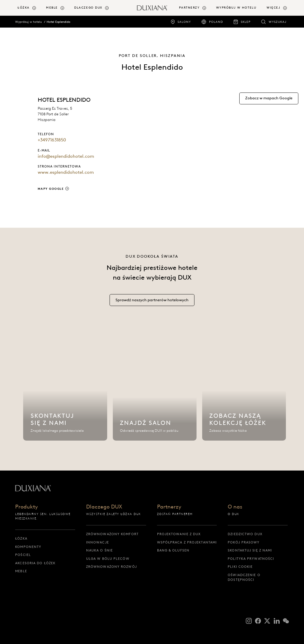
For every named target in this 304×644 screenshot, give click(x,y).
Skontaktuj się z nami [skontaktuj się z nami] (250, 550)
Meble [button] (52, 8)
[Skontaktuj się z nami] (65, 392)
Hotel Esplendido (58, 22)
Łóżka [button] (24, 8)
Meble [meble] (21, 571)
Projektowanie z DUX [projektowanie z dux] (179, 534)
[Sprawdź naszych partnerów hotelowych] (152, 304)
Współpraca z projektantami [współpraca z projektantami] (187, 542)
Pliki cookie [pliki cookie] (240, 567)
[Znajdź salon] (155, 392)
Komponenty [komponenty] (28, 547)
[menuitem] (29, 8)
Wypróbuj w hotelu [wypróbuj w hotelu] (236, 8)
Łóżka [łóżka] (21, 538)
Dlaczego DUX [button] (88, 8)
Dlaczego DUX (104, 507)
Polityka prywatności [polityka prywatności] (251, 559)
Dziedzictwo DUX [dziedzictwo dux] (245, 534)
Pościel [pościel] (23, 555)
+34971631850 (52, 140)
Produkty (27, 507)
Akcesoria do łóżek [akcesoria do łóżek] (35, 563)
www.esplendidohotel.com (66, 172)
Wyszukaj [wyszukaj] (278, 22)
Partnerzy (169, 507)
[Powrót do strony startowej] (152, 8)
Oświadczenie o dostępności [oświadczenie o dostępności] (244, 577)
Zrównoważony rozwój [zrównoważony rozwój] (111, 567)
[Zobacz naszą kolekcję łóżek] (244, 392)
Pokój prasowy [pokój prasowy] (244, 542)
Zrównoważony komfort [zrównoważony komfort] (112, 534)
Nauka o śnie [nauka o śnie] (99, 550)
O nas (235, 507)
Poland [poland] (216, 22)
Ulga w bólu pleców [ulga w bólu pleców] (108, 559)
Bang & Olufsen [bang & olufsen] (173, 550)
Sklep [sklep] (246, 22)
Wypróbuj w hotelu (28, 22)
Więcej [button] (273, 8)
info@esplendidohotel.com (66, 156)
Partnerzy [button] (189, 8)
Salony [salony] (184, 22)
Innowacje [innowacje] (98, 542)
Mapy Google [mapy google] (51, 189)
